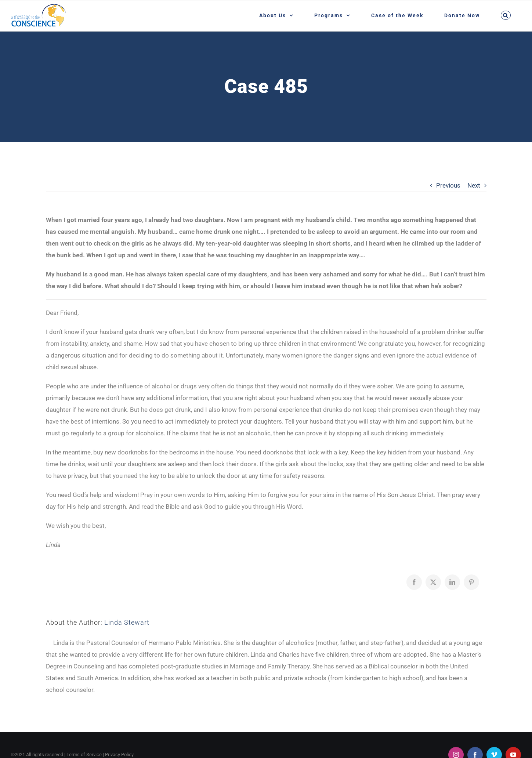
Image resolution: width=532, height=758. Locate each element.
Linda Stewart (127, 622)
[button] (506, 15)
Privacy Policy (119, 755)
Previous (448, 185)
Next (474, 185)
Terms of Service (84, 755)
